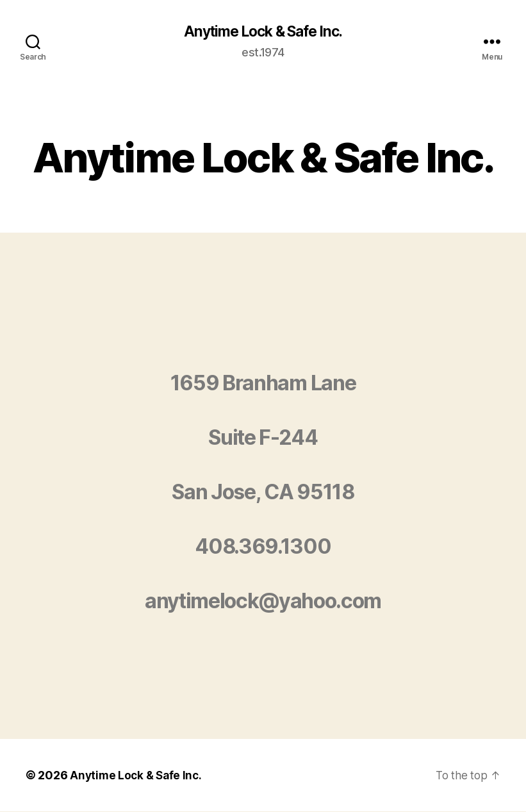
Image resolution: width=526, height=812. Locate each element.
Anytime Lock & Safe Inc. (263, 32)
